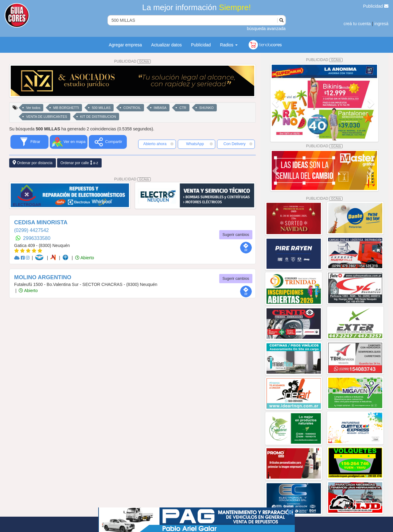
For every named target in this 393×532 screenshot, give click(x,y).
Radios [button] (229, 45)
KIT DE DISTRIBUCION (98, 117)
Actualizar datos (166, 45)
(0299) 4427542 (31, 230)
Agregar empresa (125, 45)
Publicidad (376, 6)
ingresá (381, 24)
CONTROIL (132, 108)
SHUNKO (206, 108)
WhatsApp (200, 144)
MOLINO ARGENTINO (43, 277)
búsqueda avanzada (266, 29)
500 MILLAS (101, 108)
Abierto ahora (158, 144)
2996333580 (37, 238)
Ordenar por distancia (33, 163)
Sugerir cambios (236, 235)
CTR (183, 108)
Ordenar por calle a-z (79, 163)
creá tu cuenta (357, 24)
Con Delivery (238, 144)
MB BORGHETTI (66, 108)
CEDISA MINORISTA (41, 222)
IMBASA (160, 108)
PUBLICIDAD (133, 61)
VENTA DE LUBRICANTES (47, 117)
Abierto (85, 258)
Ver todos (33, 108)
